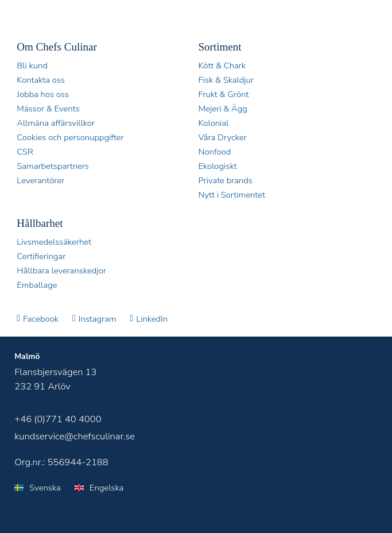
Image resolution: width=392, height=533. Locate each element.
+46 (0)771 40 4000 (58, 419)
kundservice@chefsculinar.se (75, 436)
